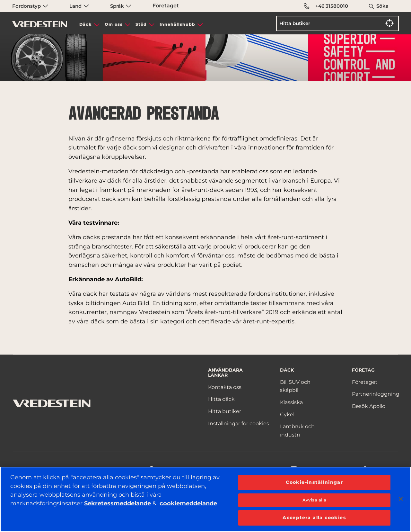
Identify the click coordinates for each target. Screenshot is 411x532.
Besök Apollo (369, 406)
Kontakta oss (225, 387)
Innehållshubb (177, 24)
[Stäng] (401, 499)
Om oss (114, 24)
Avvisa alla (314, 500)
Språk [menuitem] (121, 6)
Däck (86, 24)
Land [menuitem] (79, 6)
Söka (382, 6)
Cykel (287, 415)
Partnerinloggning (376, 394)
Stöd (141, 24)
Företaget (166, 6)
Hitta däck (221, 399)
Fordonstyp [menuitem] (30, 6)
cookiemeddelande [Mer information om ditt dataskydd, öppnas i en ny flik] (188, 503)
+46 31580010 (326, 6)
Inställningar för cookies (239, 424)
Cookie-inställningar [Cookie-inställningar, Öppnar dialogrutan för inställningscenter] (314, 482)
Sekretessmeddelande (118, 503)
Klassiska (291, 402)
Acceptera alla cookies (314, 518)
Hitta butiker (225, 411)
